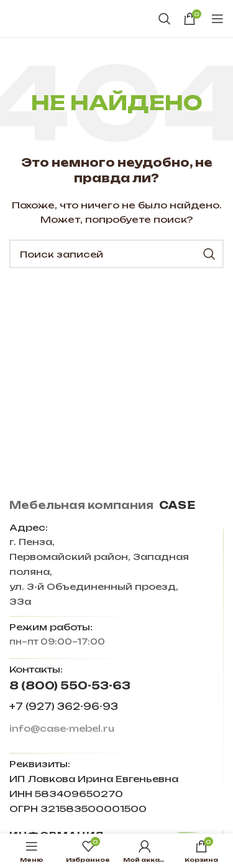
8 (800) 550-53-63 (70, 685)
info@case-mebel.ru (62, 728)
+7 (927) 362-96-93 (64, 707)
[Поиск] (165, 19)
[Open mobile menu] (217, 19)
